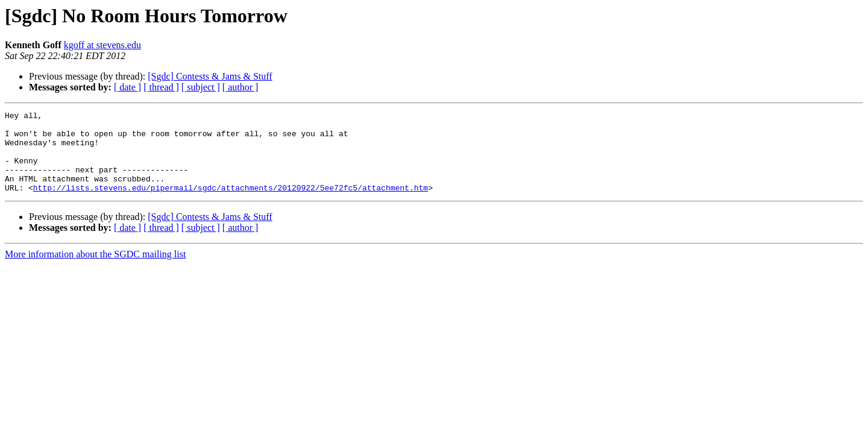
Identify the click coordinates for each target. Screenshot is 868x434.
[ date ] (127, 87)
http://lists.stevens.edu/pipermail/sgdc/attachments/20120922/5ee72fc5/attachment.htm (231, 204)
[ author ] (241, 87)
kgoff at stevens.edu (102, 45)
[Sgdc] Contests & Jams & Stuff (210, 76)
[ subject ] (201, 87)
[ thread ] (161, 87)
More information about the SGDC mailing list (95, 270)
